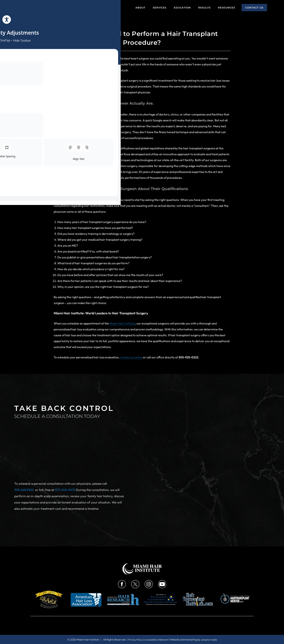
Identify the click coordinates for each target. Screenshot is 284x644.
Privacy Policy (133, 640)
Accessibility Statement (156, 640)
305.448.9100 (24, 466)
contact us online (131, 357)
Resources (227, 8)
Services (160, 8)
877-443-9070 (66, 466)
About (140, 8)
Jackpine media (211, 640)
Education (182, 8)
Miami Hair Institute (122, 323)
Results (204, 8)
